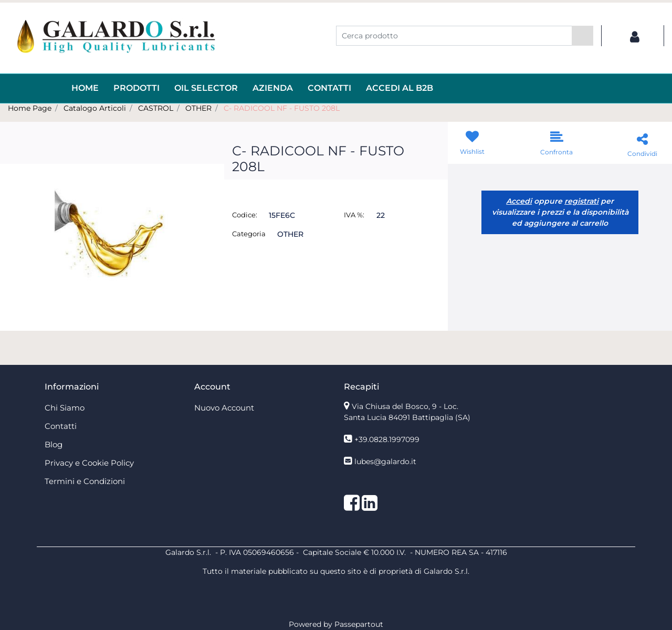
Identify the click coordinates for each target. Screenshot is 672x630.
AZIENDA (273, 88)
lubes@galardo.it (385, 461)
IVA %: (354, 215)
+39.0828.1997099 (387, 439)
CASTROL (156, 108)
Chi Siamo (65, 408)
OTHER (198, 108)
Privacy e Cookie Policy (89, 463)
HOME (85, 88)
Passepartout (359, 624)
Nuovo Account (224, 408)
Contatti (329, 88)
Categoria (249, 234)
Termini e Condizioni (85, 481)
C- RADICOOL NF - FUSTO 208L (282, 108)
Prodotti (136, 88)
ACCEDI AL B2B (400, 88)
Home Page (30, 108)
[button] (582, 36)
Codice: (245, 215)
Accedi (519, 201)
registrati (581, 201)
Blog (54, 444)
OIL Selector (206, 88)
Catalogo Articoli (95, 108)
